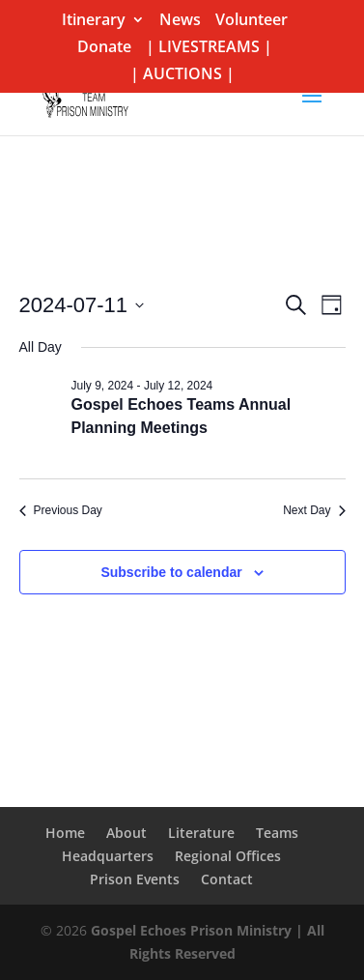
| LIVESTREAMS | (209, 48)
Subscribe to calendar (171, 572)
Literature (201, 833)
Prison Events (135, 879)
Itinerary (94, 21)
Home (65, 833)
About (126, 833)
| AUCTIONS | (182, 75)
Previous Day (61, 510)
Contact (227, 879)
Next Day (314, 510)
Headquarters (108, 856)
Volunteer (252, 21)
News (180, 21)
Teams (277, 833)
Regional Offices (228, 856)
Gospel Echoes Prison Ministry (191, 930)
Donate (104, 48)
